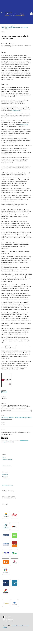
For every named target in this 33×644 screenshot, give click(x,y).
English (4, 457)
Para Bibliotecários (6, 479)
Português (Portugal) (7, 459)
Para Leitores (5, 475)
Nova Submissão (7, 466)
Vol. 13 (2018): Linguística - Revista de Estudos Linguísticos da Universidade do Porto (15, 28)
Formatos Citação (7, 411)
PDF (4, 392)
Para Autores (5, 477)
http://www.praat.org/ (15, 111)
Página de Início (5, 26)
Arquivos (12, 26)
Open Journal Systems (8, 485)
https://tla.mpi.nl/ (24, 124)
